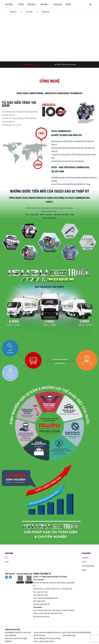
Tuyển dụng (57, 4)
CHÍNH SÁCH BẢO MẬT (12, 630)
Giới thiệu (29, 12)
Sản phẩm (9, 553)
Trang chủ (13, 12)
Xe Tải (7, 562)
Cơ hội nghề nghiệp (88, 566)
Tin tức (21, 4)
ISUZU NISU (86, 553)
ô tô (6, 558)
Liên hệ (68, 4)
